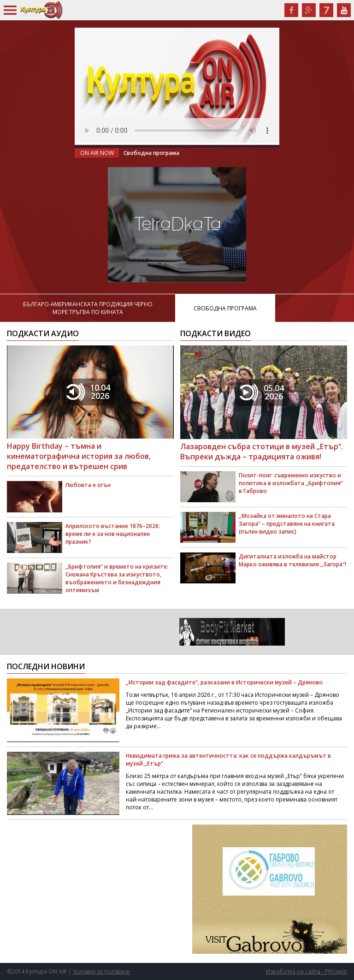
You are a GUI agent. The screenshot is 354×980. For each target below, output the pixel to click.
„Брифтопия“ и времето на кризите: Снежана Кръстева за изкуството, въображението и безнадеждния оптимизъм (117, 578)
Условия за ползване (101, 971)
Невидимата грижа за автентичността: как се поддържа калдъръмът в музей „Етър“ (228, 760)
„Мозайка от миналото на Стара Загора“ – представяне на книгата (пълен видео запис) (287, 524)
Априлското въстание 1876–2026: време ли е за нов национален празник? (113, 534)
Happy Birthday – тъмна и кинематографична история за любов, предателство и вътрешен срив (79, 456)
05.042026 (262, 392)
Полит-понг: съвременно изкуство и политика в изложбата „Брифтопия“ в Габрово (291, 483)
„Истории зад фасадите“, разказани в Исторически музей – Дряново (224, 682)
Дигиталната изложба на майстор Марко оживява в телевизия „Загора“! (292, 560)
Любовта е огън (88, 485)
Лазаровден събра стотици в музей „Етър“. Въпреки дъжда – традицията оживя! (262, 451)
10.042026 (88, 392)
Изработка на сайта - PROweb (307, 971)
